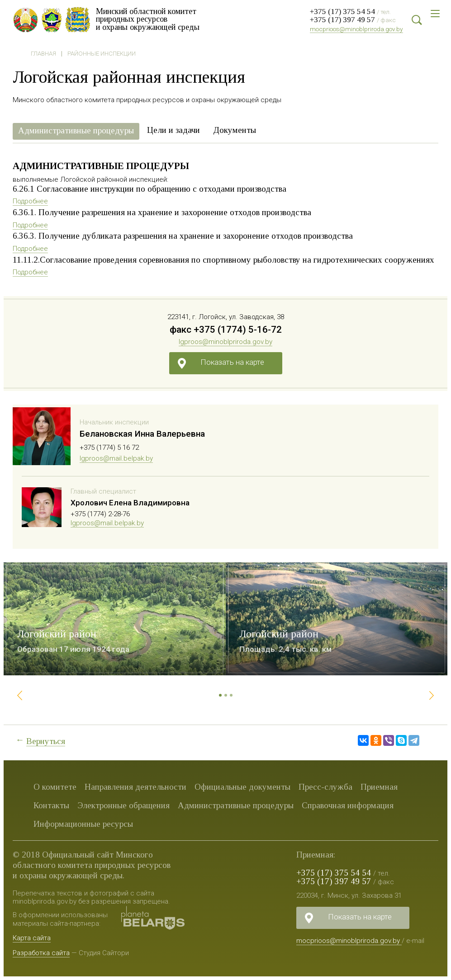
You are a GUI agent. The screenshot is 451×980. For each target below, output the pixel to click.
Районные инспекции (102, 54)
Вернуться (46, 741)
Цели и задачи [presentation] (173, 130)
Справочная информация (348, 805)
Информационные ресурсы (83, 824)
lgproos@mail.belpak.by (116, 458)
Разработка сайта (41, 953)
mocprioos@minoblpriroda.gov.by (356, 29)
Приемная (379, 787)
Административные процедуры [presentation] (76, 130)
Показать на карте (232, 362)
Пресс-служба (325, 787)
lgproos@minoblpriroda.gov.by (225, 342)
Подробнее (30, 201)
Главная (43, 54)
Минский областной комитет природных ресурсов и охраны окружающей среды (151, 19)
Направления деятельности (135, 787)
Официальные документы (242, 787)
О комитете (55, 787)
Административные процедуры (236, 805)
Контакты (51, 805)
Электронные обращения (123, 805)
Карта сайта (32, 938)
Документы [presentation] (235, 130)
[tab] (76, 131)
